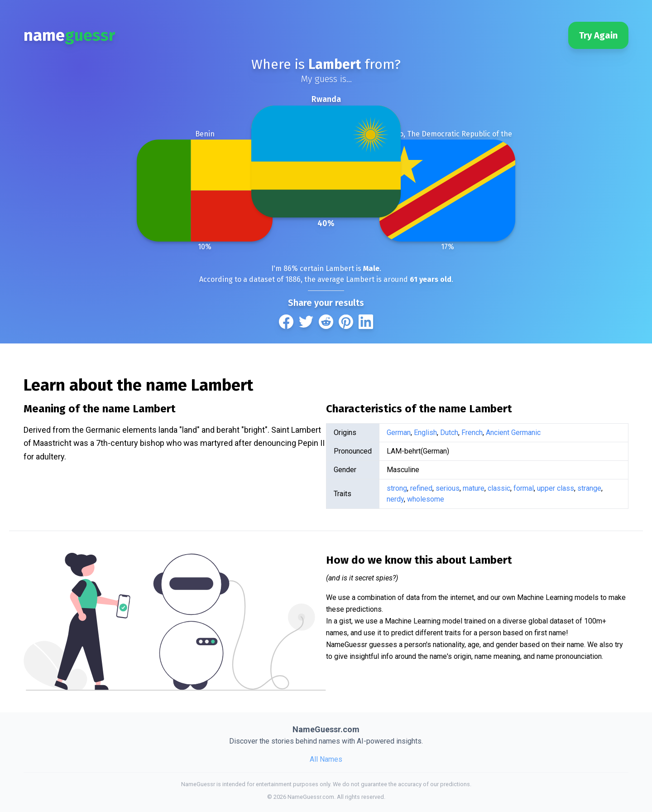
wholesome (426, 499)
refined (421, 488)
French (472, 433)
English (425, 433)
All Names (326, 759)
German (399, 433)
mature (474, 488)
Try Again (598, 35)
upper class (556, 488)
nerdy (395, 499)
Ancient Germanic (513, 433)
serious (448, 488)
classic (499, 488)
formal (524, 488)
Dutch (449, 433)
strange (589, 488)
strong (397, 488)
